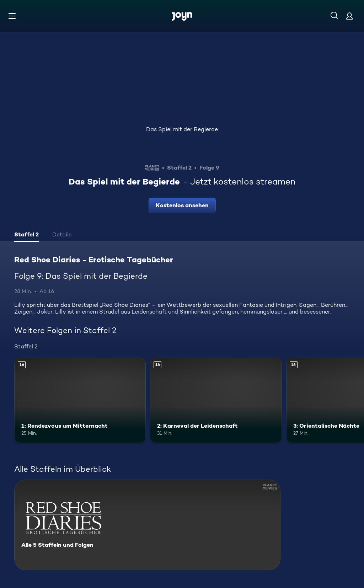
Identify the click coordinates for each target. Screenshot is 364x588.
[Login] (349, 16)
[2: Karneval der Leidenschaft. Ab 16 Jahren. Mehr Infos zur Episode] (216, 400)
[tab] (26, 235)
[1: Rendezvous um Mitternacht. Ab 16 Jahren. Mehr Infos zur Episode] (80, 400)
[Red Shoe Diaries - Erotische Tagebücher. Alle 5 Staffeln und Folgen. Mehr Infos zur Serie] (147, 525)
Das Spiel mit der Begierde (182, 129)
